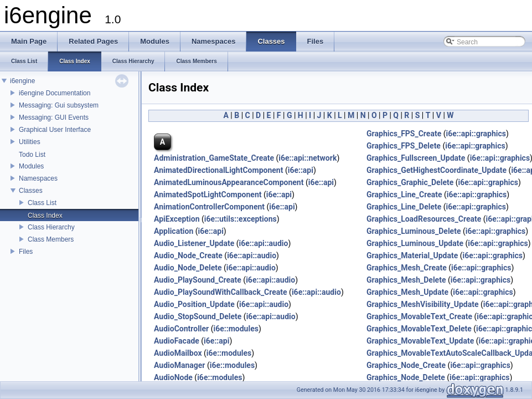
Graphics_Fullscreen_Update (416, 158)
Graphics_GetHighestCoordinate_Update (437, 170)
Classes (31, 191)
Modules (31, 166)
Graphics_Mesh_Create (407, 268)
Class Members (51, 239)
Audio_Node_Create (188, 255)
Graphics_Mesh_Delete (406, 280)
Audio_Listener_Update (194, 243)
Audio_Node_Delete (188, 268)
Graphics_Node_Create (406, 365)
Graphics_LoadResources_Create (424, 219)
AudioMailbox (178, 353)
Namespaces (38, 178)
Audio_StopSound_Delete (198, 316)
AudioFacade (177, 341)
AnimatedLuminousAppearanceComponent (229, 182)
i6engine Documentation (55, 93)
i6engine (22, 81)
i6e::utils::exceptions (241, 219)
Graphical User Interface (55, 130)
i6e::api (301, 170)
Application (174, 231)
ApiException (177, 219)
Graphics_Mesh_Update (407, 292)
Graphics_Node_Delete (406, 377)
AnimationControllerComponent (209, 207)
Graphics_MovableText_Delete (419, 329)
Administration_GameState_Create (214, 158)
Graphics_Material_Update (412, 255)
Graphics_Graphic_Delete (410, 182)
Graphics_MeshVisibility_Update (422, 304)
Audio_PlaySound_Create (198, 280)
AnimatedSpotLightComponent (208, 195)
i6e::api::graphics (476, 134)
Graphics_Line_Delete (404, 207)
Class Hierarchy (51, 227)
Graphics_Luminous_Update (415, 243)
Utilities (30, 142)
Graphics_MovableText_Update (420, 341)
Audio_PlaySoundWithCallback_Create (221, 292)
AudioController (181, 329)
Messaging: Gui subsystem (59, 105)
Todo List (32, 155)
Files (26, 252)
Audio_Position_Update (194, 304)
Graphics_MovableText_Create (419, 316)
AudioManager (179, 365)
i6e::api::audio (263, 243)
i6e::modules (236, 329)
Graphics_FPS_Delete (404, 146)
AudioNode (173, 377)
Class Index (45, 216)
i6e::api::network (308, 158)
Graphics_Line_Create (404, 195)
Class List (42, 203)
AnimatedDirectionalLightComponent (218, 170)
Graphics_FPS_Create (404, 134)
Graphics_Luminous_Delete (414, 231)
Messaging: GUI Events (54, 117)
